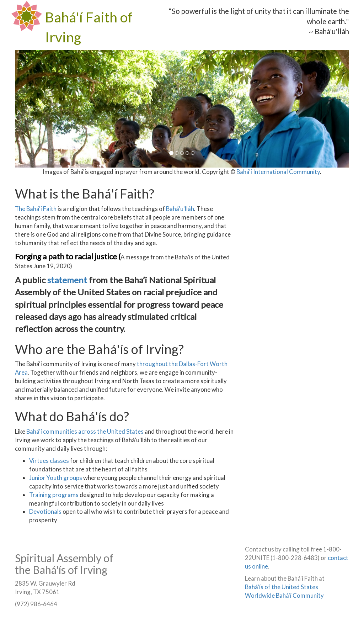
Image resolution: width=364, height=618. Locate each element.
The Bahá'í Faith (36, 209)
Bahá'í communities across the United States (85, 431)
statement (68, 280)
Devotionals (45, 511)
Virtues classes (49, 461)
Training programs (54, 495)
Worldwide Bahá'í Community (284, 595)
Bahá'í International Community (278, 172)
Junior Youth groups (56, 478)
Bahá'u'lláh (180, 209)
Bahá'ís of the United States (282, 587)
